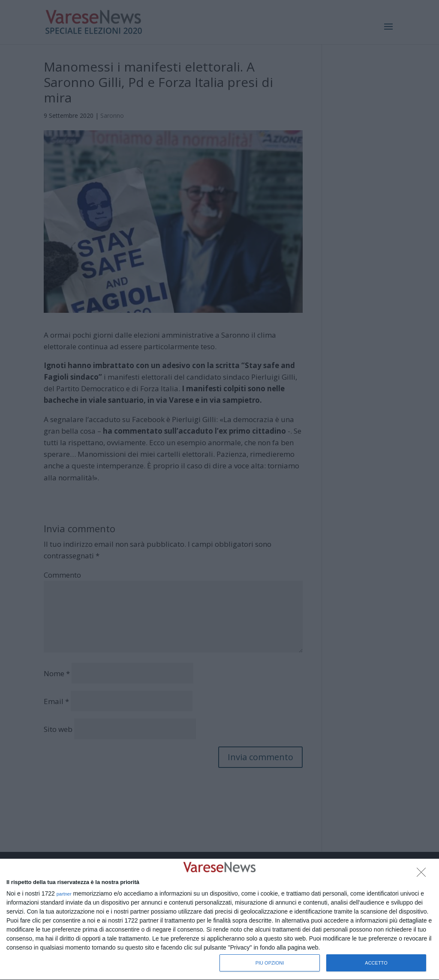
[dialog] (219, 920)
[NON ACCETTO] (424, 875)
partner (64, 894)
